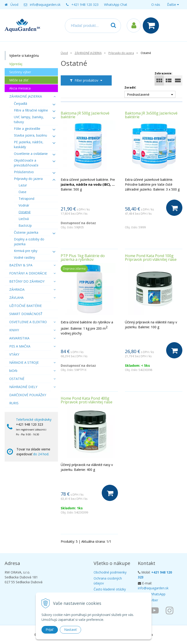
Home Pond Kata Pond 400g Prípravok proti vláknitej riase (87, 400)
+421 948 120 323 (85, 5)
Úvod (14, 5)
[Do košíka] (174, 208)
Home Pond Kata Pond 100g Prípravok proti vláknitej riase (151, 258)
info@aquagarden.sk (45, 5)
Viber (154, 600)
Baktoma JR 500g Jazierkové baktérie (85, 115)
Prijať (50, 630)
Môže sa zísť (19, 80)
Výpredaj (16, 64)
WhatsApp (158, 594)
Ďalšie (173, 5)
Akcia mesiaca (20, 88)
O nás (156, 5)
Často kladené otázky (110, 589)
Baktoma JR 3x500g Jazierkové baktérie (151, 115)
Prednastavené (138, 94)
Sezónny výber (20, 72)
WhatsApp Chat (116, 5)
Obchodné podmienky (110, 572)
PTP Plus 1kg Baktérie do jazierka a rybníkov (83, 258)
